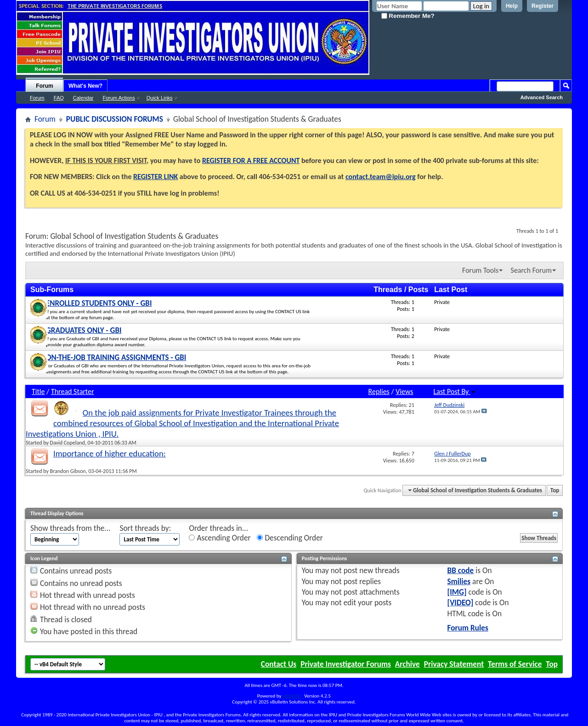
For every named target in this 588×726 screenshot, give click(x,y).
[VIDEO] (461, 602)
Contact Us (279, 664)
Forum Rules (468, 628)
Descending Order (290, 538)
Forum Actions (119, 98)
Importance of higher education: (110, 453)
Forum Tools (480, 270)
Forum (44, 86)
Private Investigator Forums (346, 664)
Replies (379, 391)
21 (412, 405)
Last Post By (455, 391)
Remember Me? (408, 16)
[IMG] (457, 592)
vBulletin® (293, 696)
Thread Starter (73, 391)
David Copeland (68, 443)
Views (404, 391)
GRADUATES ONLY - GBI (84, 330)
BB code (461, 570)
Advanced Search (542, 97)
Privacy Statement (454, 664)
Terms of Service (515, 664)
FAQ (59, 98)
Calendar (83, 98)
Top (555, 490)
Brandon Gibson (68, 471)
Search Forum (531, 270)
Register (543, 6)
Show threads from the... (70, 528)
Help (512, 6)
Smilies (459, 581)
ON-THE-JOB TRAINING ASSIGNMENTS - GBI (116, 357)
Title (38, 391)
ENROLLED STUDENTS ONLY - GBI (99, 303)
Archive (407, 664)
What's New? (85, 86)
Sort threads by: (145, 528)
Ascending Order (220, 538)
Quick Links (160, 98)
